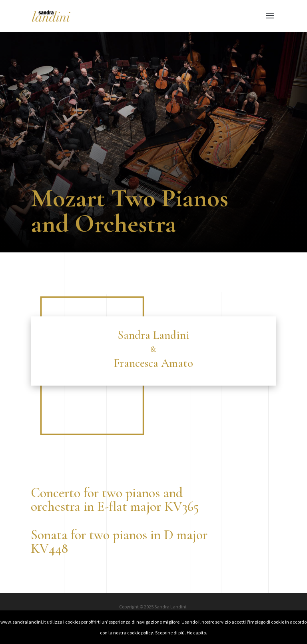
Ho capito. (197, 633)
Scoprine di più (170, 633)
